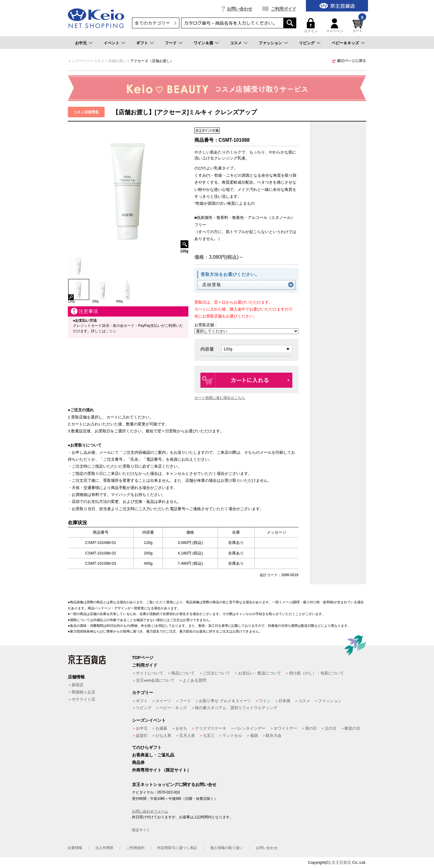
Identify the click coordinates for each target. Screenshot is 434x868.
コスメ (236, 43)
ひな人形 (163, 735)
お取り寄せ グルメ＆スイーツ (225, 701)
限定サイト (141, 830)
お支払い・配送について (260, 673)
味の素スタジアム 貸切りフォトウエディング (236, 708)
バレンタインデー (250, 728)
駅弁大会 (274, 735)
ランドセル (232, 735)
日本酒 (284, 701)
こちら (111, 331)
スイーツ (163, 701)
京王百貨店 (341, 862)
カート (359, 25)
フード (171, 43)
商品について (183, 673)
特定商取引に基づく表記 (177, 848)
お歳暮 (161, 728)
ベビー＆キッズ (345, 43)
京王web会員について (155, 680)
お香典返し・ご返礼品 (153, 755)
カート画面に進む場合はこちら (220, 398)
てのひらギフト (147, 747)
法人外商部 (104, 848)
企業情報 (75, 848)
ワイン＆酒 (203, 43)
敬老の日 (352, 728)
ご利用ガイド (284, 9)
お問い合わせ (240, 9)
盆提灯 (142, 735)
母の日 (311, 728)
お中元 (81, 43)
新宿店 (78, 685)
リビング (307, 43)
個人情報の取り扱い (227, 848)
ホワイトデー (285, 728)
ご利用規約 (135, 848)
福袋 (254, 735)
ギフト (142, 43)
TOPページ (143, 658)
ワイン (265, 701)
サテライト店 (83, 699)
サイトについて (150, 673)
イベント (112, 43)
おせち (181, 728)
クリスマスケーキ (211, 728)
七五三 (209, 735)
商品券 (138, 762)
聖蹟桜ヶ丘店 (83, 692)
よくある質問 (194, 680)
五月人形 (187, 735)
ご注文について (217, 673)
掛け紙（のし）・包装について (316, 673)
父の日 (330, 728)
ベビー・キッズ (173, 708)
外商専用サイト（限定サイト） (162, 770)
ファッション (270, 43)
